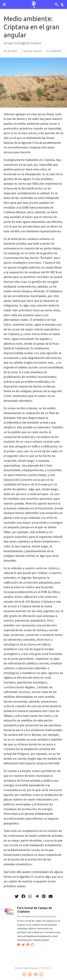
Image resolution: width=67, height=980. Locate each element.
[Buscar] (56, 5)
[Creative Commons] (33, 975)
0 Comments (54, 51)
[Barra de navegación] (4, 4)
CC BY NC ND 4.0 (45, 968)
